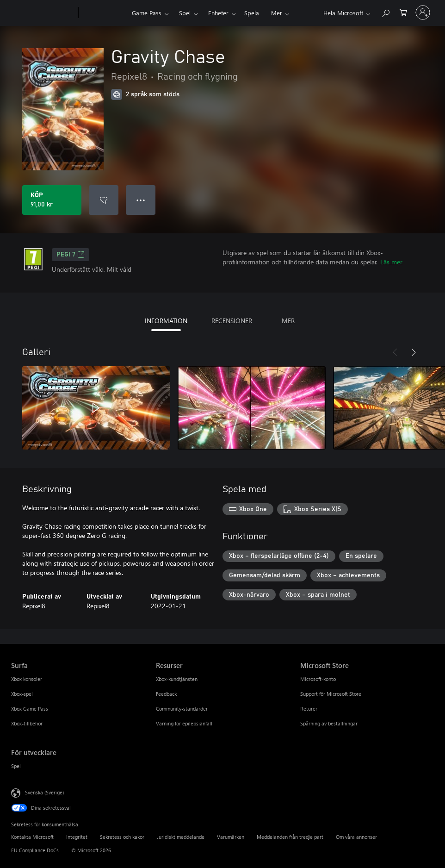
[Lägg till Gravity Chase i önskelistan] (104, 200)
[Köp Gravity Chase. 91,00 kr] (52, 200)
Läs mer (391, 262)
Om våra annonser (356, 837)
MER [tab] (288, 321)
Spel (185, 13)
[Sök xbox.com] (385, 12)
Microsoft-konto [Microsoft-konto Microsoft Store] (318, 679)
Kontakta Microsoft (32, 837)
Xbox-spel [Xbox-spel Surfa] (22, 694)
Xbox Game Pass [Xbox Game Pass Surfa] (30, 709)
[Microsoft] (43, 13)
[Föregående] (395, 352)
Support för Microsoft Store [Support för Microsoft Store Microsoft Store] (331, 694)
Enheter (218, 13)
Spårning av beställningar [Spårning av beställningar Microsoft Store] (329, 723)
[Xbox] (104, 13)
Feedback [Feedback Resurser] (166, 694)
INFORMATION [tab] (166, 321)
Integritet (77, 837)
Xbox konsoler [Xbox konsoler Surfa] (27, 679)
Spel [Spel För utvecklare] (16, 766)
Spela (252, 13)
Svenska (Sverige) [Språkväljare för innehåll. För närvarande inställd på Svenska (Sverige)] (44, 792)
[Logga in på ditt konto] (423, 12)
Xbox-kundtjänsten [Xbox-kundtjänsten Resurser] (177, 679)
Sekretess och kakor (122, 837)
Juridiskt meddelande (181, 837)
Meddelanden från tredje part (290, 837)
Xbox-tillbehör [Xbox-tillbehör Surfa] (27, 723)
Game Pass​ (147, 13)
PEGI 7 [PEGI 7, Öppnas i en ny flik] (71, 255)
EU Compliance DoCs (35, 850)
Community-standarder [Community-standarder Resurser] (182, 709)
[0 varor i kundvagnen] (403, 12)
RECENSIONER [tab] (232, 321)
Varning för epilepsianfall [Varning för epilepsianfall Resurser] (184, 723)
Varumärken (231, 837)
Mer (277, 13)
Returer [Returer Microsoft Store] (309, 709)
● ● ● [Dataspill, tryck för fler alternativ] (141, 200)
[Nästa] (414, 352)
